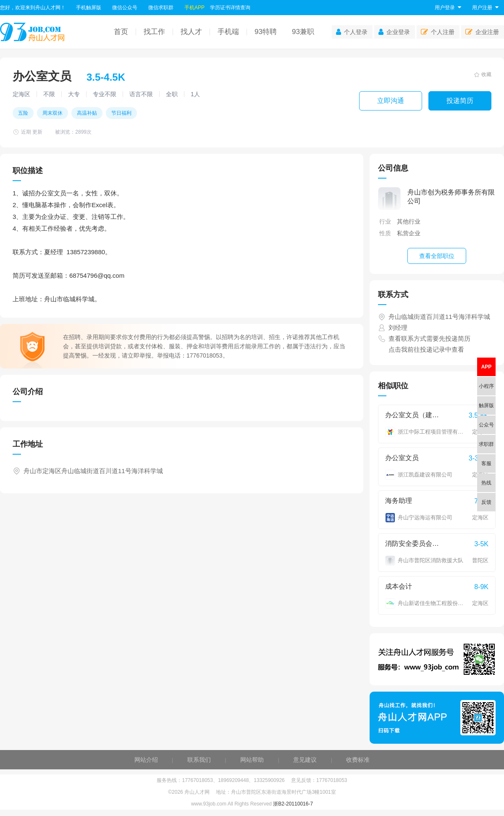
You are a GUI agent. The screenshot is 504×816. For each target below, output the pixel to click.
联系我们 (199, 760)
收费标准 (358, 760)
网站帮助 (252, 760)
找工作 (154, 32)
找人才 (191, 32)
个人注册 (438, 32)
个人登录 (352, 32)
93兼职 (303, 32)
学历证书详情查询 (230, 8)
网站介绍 (146, 760)
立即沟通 (391, 101)
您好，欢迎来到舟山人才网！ (33, 8)
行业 (385, 221)
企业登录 (394, 32)
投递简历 (460, 101)
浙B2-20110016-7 (293, 804)
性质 (385, 233)
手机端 (228, 32)
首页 (121, 32)
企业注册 (482, 32)
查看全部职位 (437, 256)
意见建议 (305, 760)
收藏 (483, 74)
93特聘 (266, 32)
